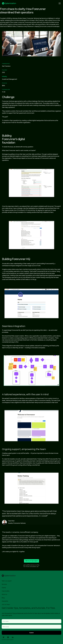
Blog (3, 598)
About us (4, 594)
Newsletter (5, 601)
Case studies (6, 591)
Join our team (6, 605)
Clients (4, 588)
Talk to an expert (7, 581)
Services (4, 584)
